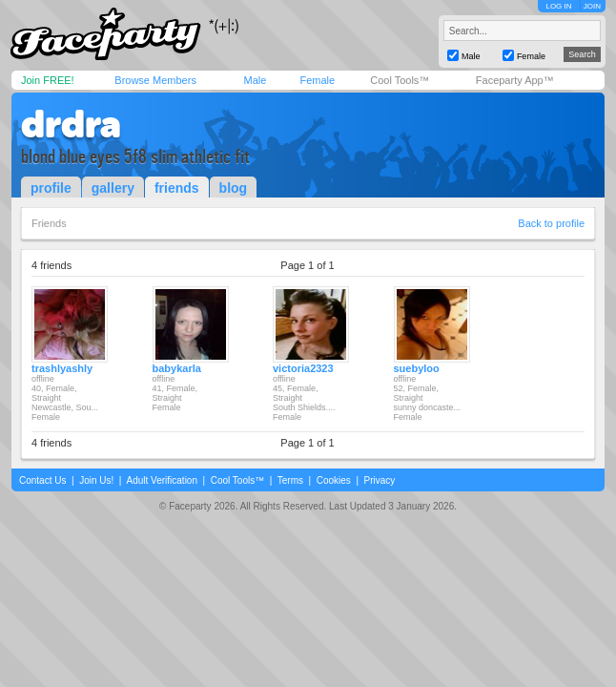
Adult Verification (162, 480)
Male (255, 80)
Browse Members (155, 80)
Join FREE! (48, 80)
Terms (290, 480)
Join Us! (96, 480)
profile (51, 188)
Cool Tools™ (400, 80)
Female (317, 80)
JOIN (592, 6)
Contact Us (42, 480)
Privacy (380, 480)
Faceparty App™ (515, 80)
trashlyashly (62, 368)
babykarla (177, 368)
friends (177, 188)
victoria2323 (303, 368)
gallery (113, 188)
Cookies (334, 480)
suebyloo (417, 368)
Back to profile (551, 223)
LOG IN (558, 6)
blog (234, 188)
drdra (71, 124)
